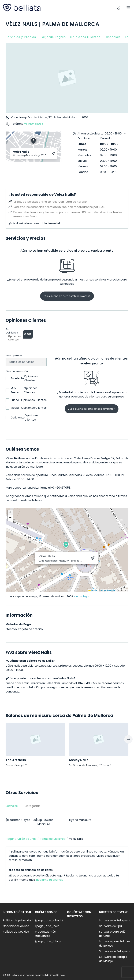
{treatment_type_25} (21, 820)
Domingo (84, 138)
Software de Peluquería (115, 920)
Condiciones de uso (16, 926)
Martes (83, 150)
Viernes (83, 166)
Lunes (82, 144)
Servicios (12, 806)
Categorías (32, 806)
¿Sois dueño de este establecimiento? (34, 223)
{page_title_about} (49, 920)
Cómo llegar (82, 596)
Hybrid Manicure (80, 820)
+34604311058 (34, 124)
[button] (66, 545)
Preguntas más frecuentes (45, 934)
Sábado (83, 172)
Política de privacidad (18, 920)
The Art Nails (16, 760)
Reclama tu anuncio (50, 880)
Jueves (82, 161)
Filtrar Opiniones (14, 356)
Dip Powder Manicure (45, 822)
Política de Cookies (16, 932)
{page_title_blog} (48, 941)
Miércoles (84, 155)
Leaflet (93, 590)
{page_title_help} (48, 926)
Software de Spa (110, 926)
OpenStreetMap (109, 590)
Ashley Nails (79, 760)
